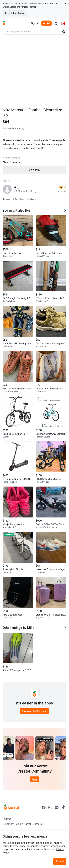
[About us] (56, 23)
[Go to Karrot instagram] (50, 807)
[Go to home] (4, 23)
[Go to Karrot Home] (12, 807)
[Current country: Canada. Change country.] (63, 23)
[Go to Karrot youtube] (57, 807)
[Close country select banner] (65, 4)
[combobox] (32, 32)
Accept (60, 861)
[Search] (64, 32)
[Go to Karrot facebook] (44, 807)
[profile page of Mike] (7, 189)
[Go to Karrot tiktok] (63, 807)
